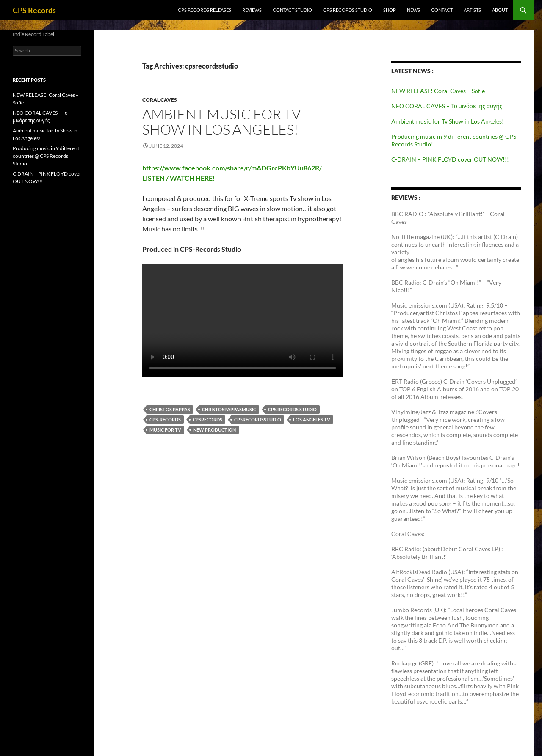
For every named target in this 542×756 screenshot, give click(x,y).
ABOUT (500, 10)
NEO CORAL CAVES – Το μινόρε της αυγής (447, 106)
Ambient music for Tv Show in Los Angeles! (221, 122)
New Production (214, 430)
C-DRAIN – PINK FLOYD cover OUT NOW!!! (450, 159)
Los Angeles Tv (312, 419)
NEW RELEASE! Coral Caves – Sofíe (438, 91)
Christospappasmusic (229, 409)
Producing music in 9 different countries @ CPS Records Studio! (46, 156)
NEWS (413, 10)
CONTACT (442, 10)
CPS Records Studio (292, 409)
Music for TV (165, 430)
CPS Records (34, 10)
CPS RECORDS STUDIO (348, 10)
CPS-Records (165, 419)
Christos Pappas (170, 409)
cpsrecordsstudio (258, 419)
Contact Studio (292, 10)
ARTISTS (472, 10)
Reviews (252, 10)
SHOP (390, 10)
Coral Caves (160, 100)
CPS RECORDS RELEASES (205, 10)
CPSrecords (207, 419)
